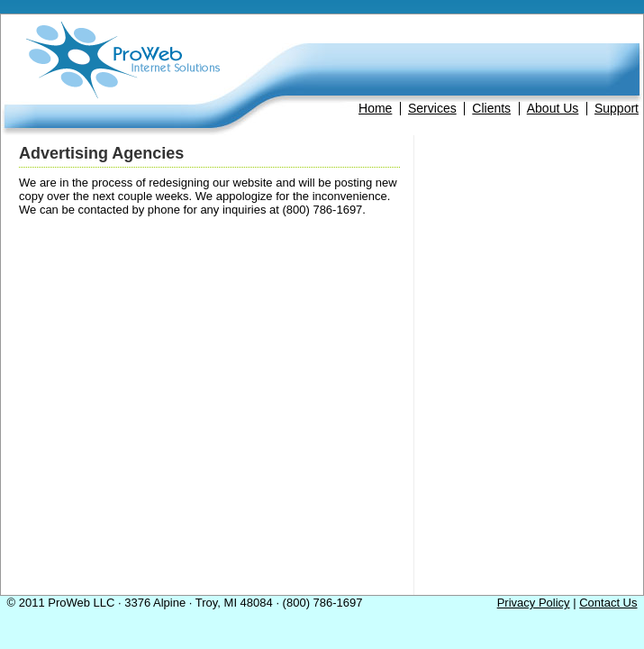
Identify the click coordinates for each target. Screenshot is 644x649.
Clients (491, 108)
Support (617, 108)
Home (375, 108)
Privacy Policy (534, 603)
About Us (553, 108)
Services (432, 108)
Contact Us (608, 603)
